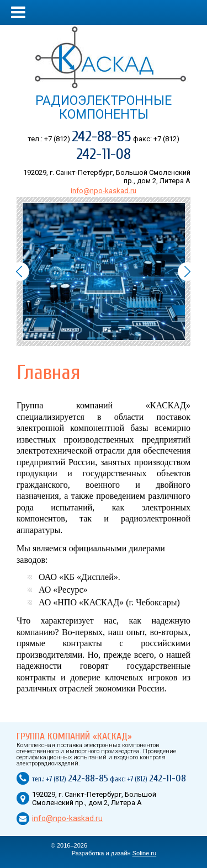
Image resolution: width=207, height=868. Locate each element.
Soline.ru (144, 853)
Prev (20, 271)
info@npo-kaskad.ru (104, 191)
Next (187, 271)
